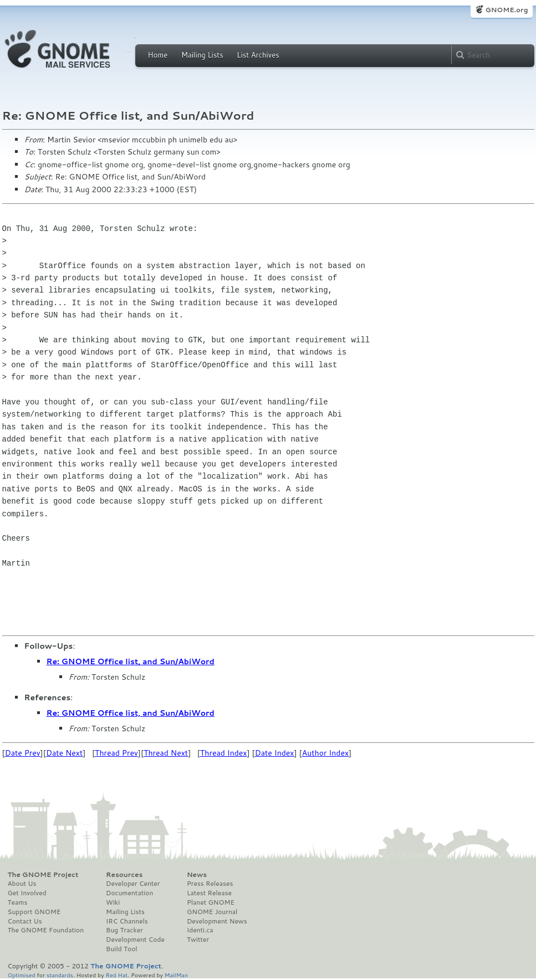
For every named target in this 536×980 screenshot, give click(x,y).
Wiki (113, 902)
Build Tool (121, 949)
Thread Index (224, 753)
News (197, 875)
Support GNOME (34, 912)
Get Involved (27, 893)
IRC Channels (127, 921)
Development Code (135, 940)
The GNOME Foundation (46, 930)
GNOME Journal (212, 912)
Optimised (22, 975)
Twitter (198, 940)
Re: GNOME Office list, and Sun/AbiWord (131, 661)
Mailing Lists (202, 55)
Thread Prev (116, 753)
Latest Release (209, 893)
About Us (22, 884)
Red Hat (116, 975)
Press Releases (210, 884)
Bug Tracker (124, 930)
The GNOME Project (43, 875)
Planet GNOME (211, 902)
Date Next (64, 753)
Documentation (129, 893)
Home (158, 55)
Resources (124, 875)
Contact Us (25, 921)
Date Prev (23, 753)
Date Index (275, 753)
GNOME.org (506, 10)
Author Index (325, 753)
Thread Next (166, 753)
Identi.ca (200, 930)
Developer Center (133, 884)
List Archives (258, 55)
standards (60, 975)
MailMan (176, 975)
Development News (217, 921)
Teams (18, 902)
